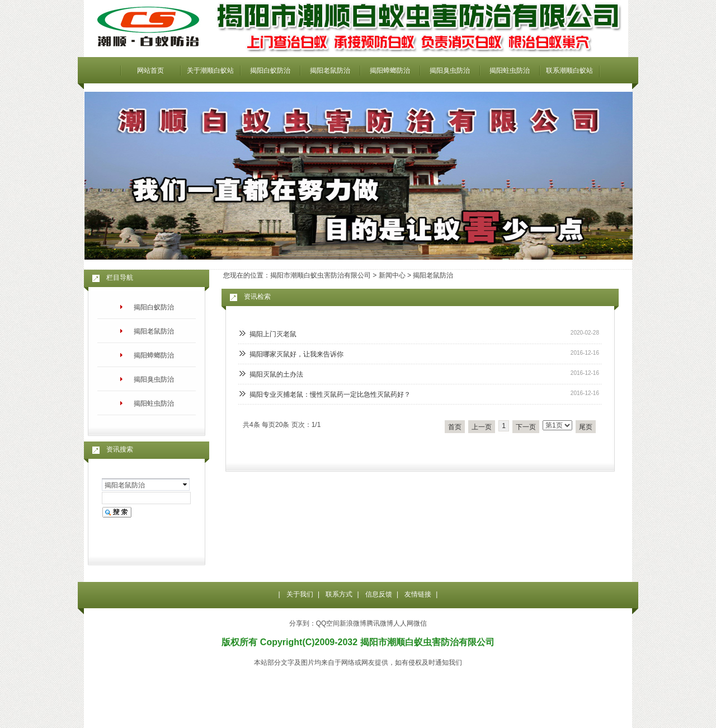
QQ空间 (328, 623)
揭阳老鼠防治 (330, 71)
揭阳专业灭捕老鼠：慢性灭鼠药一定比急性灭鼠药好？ (330, 394)
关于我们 (300, 594)
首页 (455, 427)
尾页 (586, 427)
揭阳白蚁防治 (270, 71)
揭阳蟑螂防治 (390, 71)
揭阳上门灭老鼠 (273, 334)
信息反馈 (379, 594)
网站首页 (150, 71)
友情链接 (418, 594)
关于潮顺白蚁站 (210, 71)
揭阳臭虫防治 (450, 71)
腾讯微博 (380, 623)
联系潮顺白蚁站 (569, 71)
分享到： (303, 623)
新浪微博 (353, 623)
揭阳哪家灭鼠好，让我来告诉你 (296, 354)
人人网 (403, 623)
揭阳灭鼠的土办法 (276, 374)
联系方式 (339, 594)
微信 (420, 623)
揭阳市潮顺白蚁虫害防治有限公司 (321, 275)
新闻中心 (392, 275)
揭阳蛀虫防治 (510, 71)
